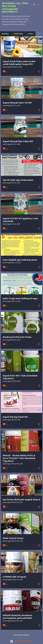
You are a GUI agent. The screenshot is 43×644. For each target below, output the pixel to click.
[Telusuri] (34, 5)
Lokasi (30, 34)
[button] (39, 72)
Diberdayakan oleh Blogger (21, 641)
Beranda (5, 34)
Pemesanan (18, 34)
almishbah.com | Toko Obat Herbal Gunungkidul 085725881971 (15, 8)
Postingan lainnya (21, 635)
